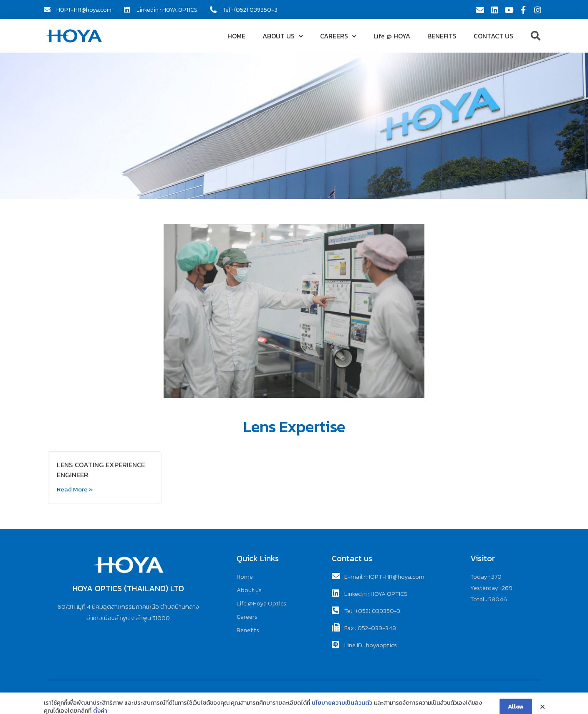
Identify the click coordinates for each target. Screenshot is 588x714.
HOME (236, 36)
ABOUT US (283, 36)
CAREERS (338, 36)
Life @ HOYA (392, 36)
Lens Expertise (294, 427)
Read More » (75, 489)
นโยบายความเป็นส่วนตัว (342, 709)
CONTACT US (493, 36)
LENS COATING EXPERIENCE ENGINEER (101, 470)
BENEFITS (442, 36)
